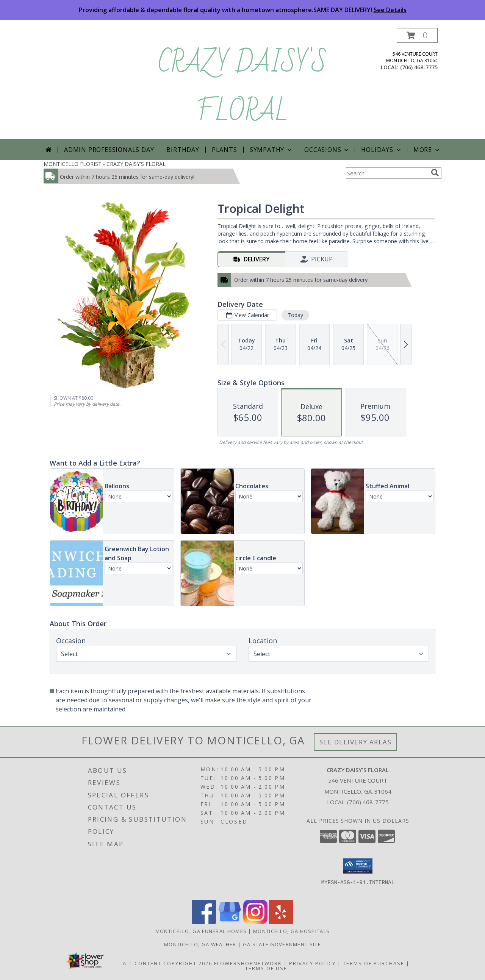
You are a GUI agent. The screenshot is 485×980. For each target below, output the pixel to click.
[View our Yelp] (281, 922)
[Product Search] (387, 173)
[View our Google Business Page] (230, 922)
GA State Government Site (282, 944)
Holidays (382, 150)
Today (295, 315)
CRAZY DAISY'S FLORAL (242, 87)
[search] (435, 173)
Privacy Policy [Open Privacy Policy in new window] (312, 963)
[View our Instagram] (255, 922)
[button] (417, 35)
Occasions (327, 150)
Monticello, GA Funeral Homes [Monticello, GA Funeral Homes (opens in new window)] (201, 931)
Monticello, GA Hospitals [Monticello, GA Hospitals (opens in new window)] (291, 931)
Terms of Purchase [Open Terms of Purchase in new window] (374, 963)
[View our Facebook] (204, 922)
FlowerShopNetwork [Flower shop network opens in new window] (248, 963)
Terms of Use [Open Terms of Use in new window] (266, 968)
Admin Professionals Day (109, 150)
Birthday (183, 150)
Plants (225, 150)
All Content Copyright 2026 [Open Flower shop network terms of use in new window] (167, 963)
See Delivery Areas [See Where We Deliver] (356, 742)
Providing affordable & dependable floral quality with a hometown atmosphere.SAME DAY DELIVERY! (243, 10)
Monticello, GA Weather (200, 944)
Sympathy (271, 150)
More (427, 150)
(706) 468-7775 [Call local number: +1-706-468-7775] (419, 67)
